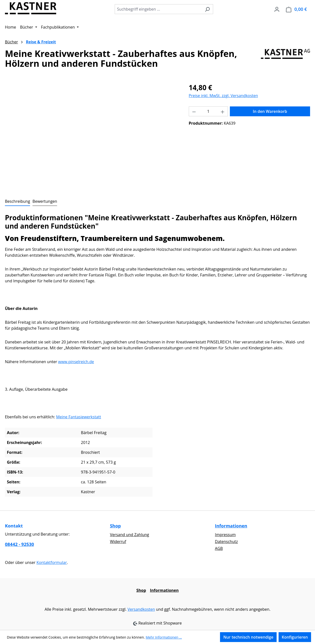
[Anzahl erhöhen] (223, 111)
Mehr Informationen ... (164, 637)
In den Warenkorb (270, 111)
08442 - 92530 (19, 544)
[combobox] (158, 9)
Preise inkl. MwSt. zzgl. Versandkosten (223, 96)
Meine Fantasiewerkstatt (79, 417)
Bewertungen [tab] (45, 201)
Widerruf (118, 542)
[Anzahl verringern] (194, 111)
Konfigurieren (295, 637)
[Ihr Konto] (277, 9)
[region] (92, 135)
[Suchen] (207, 9)
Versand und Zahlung (130, 535)
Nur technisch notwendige (248, 637)
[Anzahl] (208, 111)
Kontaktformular (52, 562)
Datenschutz (226, 542)
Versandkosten (141, 609)
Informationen (231, 526)
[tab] (17, 202)
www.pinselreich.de (76, 362)
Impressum (225, 535)
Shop (115, 526)
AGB (219, 548)
